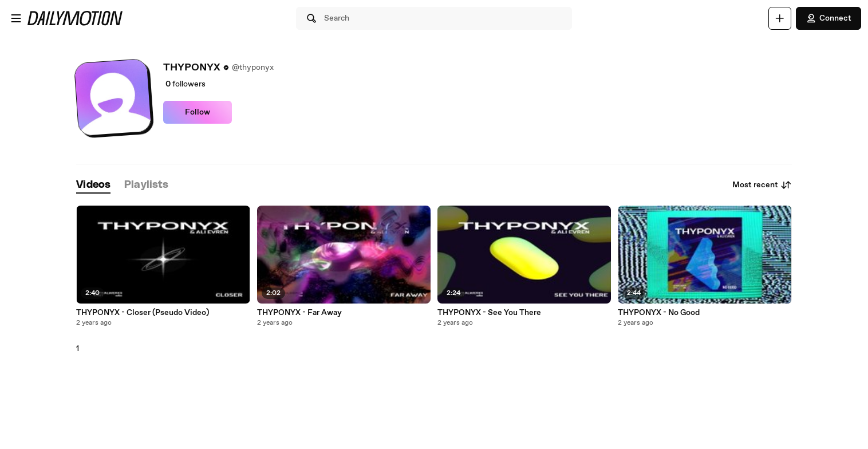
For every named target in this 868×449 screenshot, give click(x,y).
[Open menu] (16, 18)
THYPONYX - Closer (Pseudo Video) (143, 313)
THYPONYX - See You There (489, 313)
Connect (828, 18)
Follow (198, 112)
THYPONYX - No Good (659, 313)
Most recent (762, 185)
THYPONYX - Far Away (299, 313)
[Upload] (780, 18)
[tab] (93, 185)
